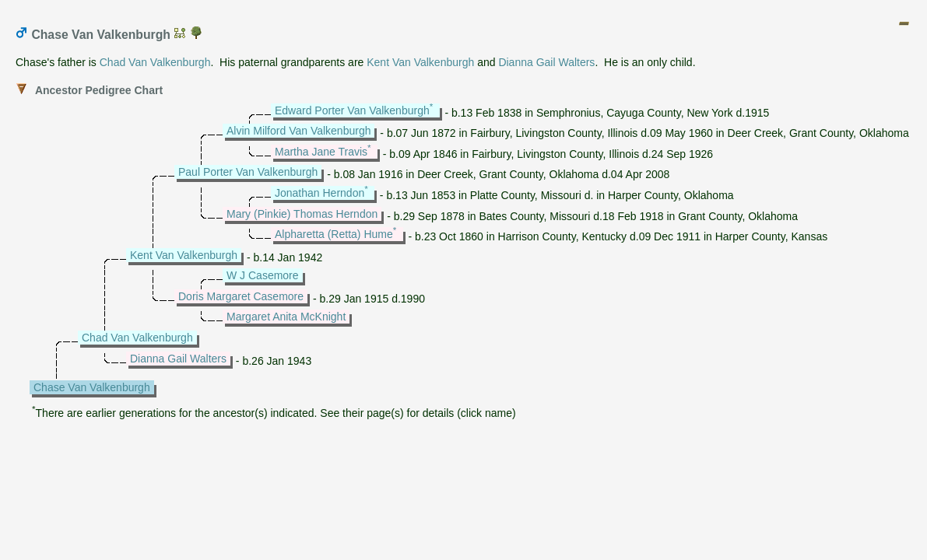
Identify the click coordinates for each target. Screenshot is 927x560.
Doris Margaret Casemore (241, 296)
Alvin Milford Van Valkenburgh (298, 131)
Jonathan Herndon (320, 193)
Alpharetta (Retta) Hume (334, 234)
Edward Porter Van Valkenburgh (352, 110)
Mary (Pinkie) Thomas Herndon (302, 214)
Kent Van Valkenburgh (420, 62)
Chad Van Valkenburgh (155, 62)
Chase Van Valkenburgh (92, 387)
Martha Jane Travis (321, 152)
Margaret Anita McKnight (286, 317)
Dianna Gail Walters (546, 62)
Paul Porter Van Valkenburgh (248, 172)
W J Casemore (263, 275)
